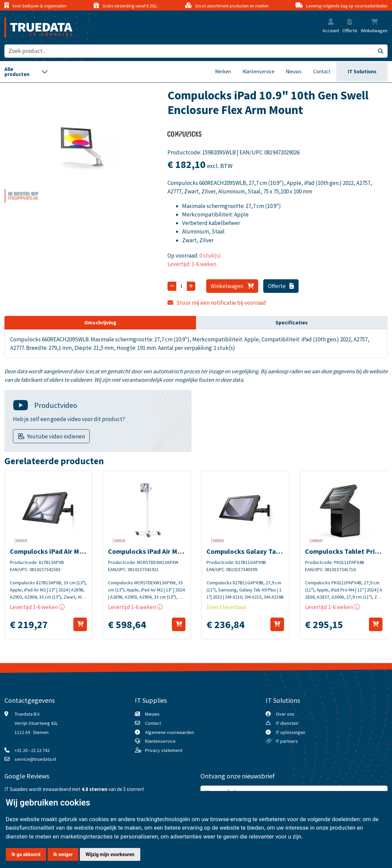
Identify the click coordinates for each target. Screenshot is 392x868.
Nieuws (294, 71)
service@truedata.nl (35, 759)
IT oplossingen (291, 732)
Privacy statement (164, 750)
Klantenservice (259, 71)
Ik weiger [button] (63, 854)
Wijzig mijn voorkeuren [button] (110, 854)
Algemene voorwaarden (170, 732)
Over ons (285, 714)
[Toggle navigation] (26, 72)
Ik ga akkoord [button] (26, 854)
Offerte (281, 286)
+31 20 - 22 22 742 (32, 750)
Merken (223, 71)
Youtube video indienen (56, 436)
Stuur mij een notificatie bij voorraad (217, 303)
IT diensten (287, 723)
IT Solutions (362, 71)
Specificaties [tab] (292, 322)
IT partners (287, 741)
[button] (331, 22)
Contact (322, 71)
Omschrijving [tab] (100, 322)
